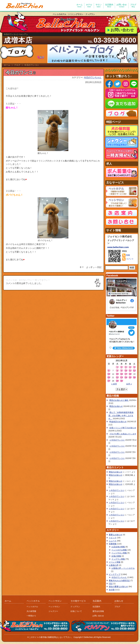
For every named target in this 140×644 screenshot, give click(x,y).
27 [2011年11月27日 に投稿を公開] (109, 381)
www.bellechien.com (118, 247)
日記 (111, 584)
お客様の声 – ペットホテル (123, 568)
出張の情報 (116, 556)
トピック (113, 538)
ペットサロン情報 (119, 553)
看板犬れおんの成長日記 (119, 581)
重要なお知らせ (116, 535)
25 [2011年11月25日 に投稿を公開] (130, 377)
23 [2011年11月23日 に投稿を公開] (122, 377)
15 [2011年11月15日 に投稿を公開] (117, 374)
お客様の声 (114, 565)
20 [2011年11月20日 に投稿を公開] (109, 377)
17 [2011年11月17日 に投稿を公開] (126, 374)
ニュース (113, 541)
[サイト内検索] (117, 268)
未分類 (112, 590)
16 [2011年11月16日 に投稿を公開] (122, 374)
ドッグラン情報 (118, 559)
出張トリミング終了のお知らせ (123, 428)
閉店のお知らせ (116, 406)
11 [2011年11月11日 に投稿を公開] (130, 371)
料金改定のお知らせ (118, 422)
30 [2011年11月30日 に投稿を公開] (122, 381)
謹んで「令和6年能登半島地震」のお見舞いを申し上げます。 (121, 415)
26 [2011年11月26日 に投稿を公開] (134, 377)
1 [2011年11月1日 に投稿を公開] (117, 367)
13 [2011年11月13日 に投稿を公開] (109, 374)
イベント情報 (115, 562)
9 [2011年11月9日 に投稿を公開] (122, 371)
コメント (128, 259)
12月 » (129, 384)
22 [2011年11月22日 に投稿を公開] (117, 377)
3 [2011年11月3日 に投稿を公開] (126, 367)
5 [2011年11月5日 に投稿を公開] (134, 367)
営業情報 (113, 544)
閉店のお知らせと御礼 (119, 400)
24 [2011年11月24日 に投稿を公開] (126, 377)
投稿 (126, 255)
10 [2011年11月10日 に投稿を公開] (126, 371)
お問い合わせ (122, 30)
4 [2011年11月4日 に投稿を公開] (130, 367)
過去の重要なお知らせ (118, 587)
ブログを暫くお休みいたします (123, 434)
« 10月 (114, 384)
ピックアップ (115, 574)
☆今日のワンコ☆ (117, 440)
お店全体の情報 (118, 547)
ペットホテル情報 (119, 550)
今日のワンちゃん (93, 77)
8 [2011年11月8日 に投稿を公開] (117, 371)
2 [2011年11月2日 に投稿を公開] (122, 367)
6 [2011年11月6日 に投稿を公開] (109, 371)
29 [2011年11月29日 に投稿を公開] (117, 381)
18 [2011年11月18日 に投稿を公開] (130, 374)
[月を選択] (122, 389)
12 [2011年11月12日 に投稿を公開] (134, 371)
